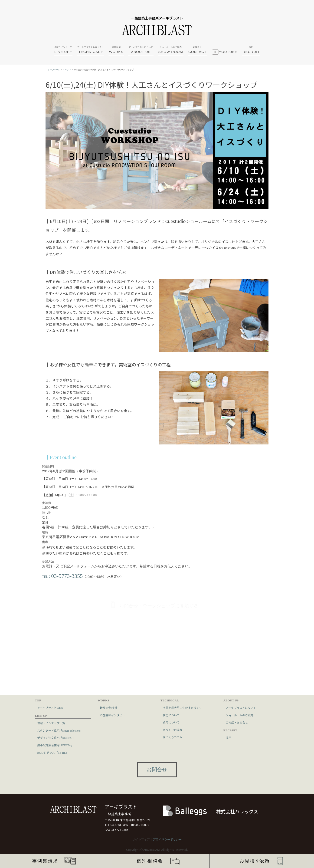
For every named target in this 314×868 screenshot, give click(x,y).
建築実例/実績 (109, 708)
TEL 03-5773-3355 (116, 825)
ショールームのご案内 (239, 715)
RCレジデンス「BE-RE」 (53, 752)
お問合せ (157, 770)
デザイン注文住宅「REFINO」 (56, 738)
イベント (67, 70)
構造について (171, 715)
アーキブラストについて (241, 708)
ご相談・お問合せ (237, 722)
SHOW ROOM (171, 50)
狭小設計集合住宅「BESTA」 (55, 745)
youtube (225, 53)
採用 (228, 738)
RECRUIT (251, 50)
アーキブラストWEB (50, 708)
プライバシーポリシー (167, 839)
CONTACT (197, 50)
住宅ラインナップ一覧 (51, 723)
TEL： (62, 576)
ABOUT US (141, 50)
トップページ (54, 70)
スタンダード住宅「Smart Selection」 (60, 730)
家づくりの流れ (173, 730)
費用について (171, 722)
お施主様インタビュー (114, 715)
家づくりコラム (173, 737)
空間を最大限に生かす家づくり (182, 708)
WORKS (116, 50)
